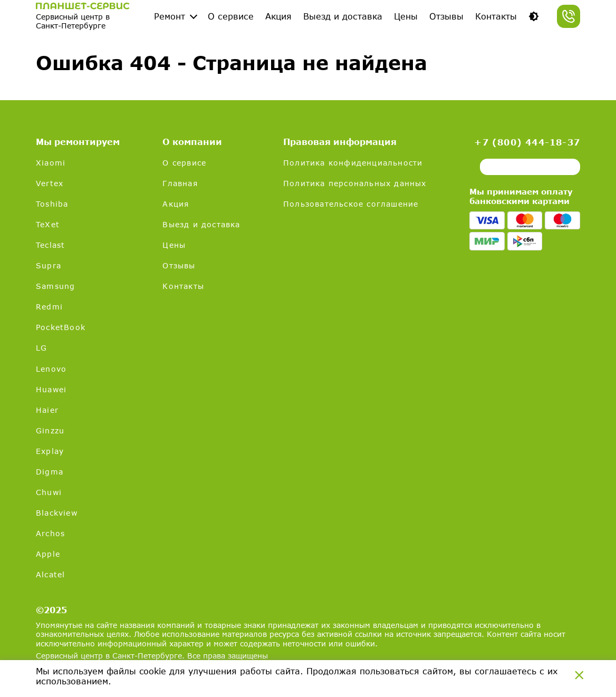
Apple (48, 554)
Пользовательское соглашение (351, 204)
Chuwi (49, 492)
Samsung (55, 286)
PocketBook (61, 327)
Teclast (50, 245)
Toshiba (52, 204)
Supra (49, 265)
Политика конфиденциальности (353, 163)
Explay (50, 451)
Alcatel (50, 574)
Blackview (57, 513)
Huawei (51, 389)
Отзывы (446, 16)
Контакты (496, 16)
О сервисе (231, 16)
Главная (180, 183)
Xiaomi (51, 163)
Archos (50, 533)
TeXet (48, 224)
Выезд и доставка (343, 16)
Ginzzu (50, 430)
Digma (50, 472)
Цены (406, 16)
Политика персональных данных (355, 183)
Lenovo (51, 369)
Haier (47, 410)
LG (41, 348)
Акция (278, 16)
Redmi (49, 307)
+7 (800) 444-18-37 (527, 142)
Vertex (50, 183)
